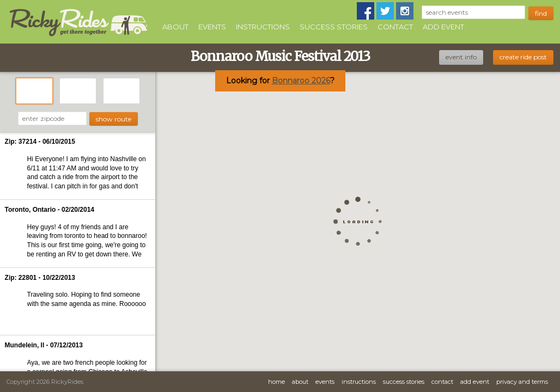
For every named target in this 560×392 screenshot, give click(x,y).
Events (212, 27)
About (175, 27)
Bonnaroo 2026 (301, 81)
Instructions (263, 27)
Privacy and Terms (522, 382)
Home (276, 382)
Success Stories (334, 27)
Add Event (443, 27)
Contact (395, 27)
